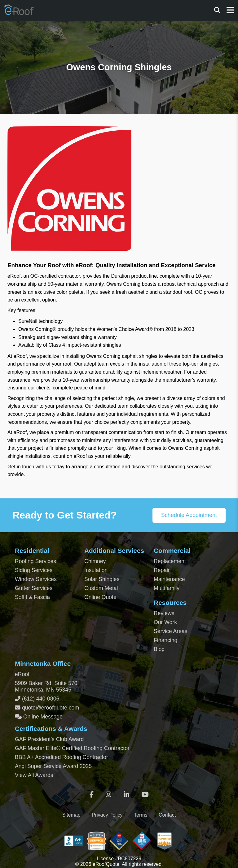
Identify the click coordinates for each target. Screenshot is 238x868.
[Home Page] (19, 13)
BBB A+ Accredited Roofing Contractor (62, 757)
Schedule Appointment (189, 515)
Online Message (42, 717)
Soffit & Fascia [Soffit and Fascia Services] (32, 597)
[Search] (217, 10)
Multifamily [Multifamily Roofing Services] (167, 588)
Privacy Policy (107, 815)
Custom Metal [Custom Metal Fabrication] (101, 588)
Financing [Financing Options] (165, 640)
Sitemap (71, 815)
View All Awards (34, 775)
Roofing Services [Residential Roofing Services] (35, 561)
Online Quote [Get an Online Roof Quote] (100, 597)
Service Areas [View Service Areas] (171, 631)
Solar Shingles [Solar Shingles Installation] (102, 579)
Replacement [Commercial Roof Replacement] (170, 561)
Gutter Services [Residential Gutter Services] (34, 588)
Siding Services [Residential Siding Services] (34, 570)
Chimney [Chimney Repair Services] (95, 561)
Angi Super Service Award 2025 (53, 766)
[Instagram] (108, 795)
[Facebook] (92, 795)
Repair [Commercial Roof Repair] (162, 570)
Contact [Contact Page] (167, 815)
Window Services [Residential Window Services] (36, 579)
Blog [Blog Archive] (159, 649)
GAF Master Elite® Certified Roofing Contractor (72, 748)
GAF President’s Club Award (49, 739)
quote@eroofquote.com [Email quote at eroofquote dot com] (51, 708)
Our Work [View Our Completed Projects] (165, 622)
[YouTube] (145, 795)
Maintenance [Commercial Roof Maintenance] (169, 579)
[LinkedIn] (126, 795)
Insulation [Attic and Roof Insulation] (96, 570)
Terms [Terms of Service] (141, 815)
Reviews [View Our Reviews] (164, 613)
